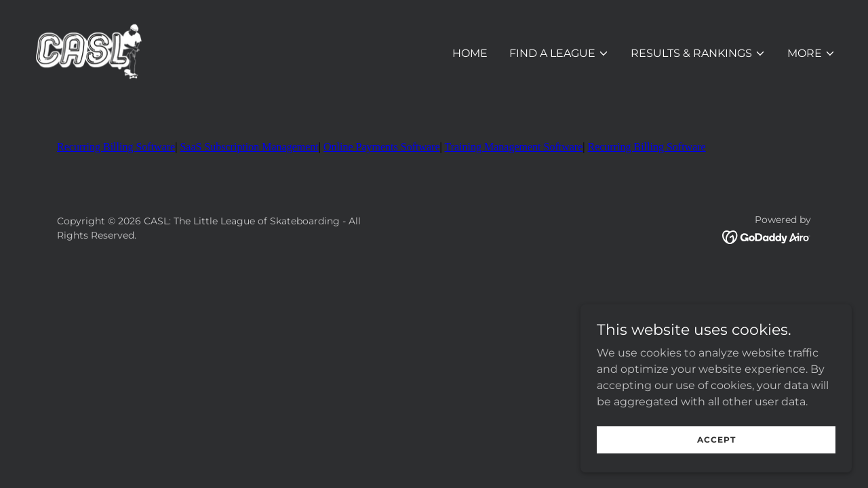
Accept (716, 440)
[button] (559, 54)
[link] (88, 50)
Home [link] (470, 53)
